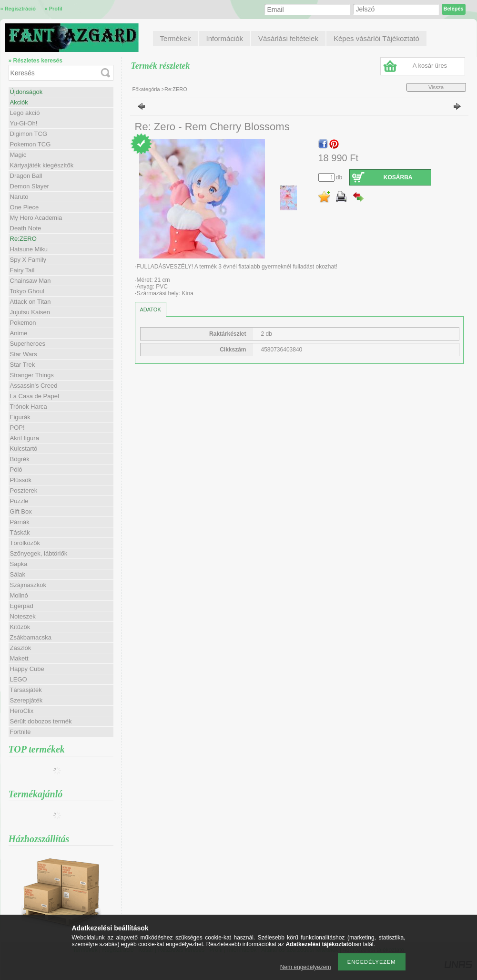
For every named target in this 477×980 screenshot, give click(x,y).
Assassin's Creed (34, 386)
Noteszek (23, 616)
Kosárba (398, 177)
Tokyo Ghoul (27, 291)
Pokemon (23, 323)
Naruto (19, 197)
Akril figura (25, 438)
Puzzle (19, 501)
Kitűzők (20, 627)
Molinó (19, 595)
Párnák (20, 522)
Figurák (20, 417)
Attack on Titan (30, 302)
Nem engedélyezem (306, 967)
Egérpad (22, 606)
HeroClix (22, 711)
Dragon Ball (26, 176)
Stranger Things (32, 375)
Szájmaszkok (28, 585)
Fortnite (20, 732)
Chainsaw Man (30, 281)
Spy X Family (28, 260)
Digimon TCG (29, 134)
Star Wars (24, 354)
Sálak (18, 574)
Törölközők (25, 543)
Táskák (20, 532)
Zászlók (21, 648)
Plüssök (21, 480)
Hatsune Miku (29, 249)
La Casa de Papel (35, 396)
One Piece (25, 207)
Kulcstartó (24, 449)
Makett (19, 658)
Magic (18, 155)
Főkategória (146, 89)
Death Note (26, 228)
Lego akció (25, 113)
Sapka (19, 564)
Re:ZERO (23, 239)
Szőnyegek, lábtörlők (39, 553)
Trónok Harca (29, 407)
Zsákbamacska (31, 637)
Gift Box (21, 511)
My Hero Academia (36, 218)
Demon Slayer (30, 186)
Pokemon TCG (30, 144)
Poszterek (24, 490)
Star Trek (23, 365)
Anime (19, 333)
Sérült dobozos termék (41, 721)
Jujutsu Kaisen (30, 312)
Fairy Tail (22, 270)
